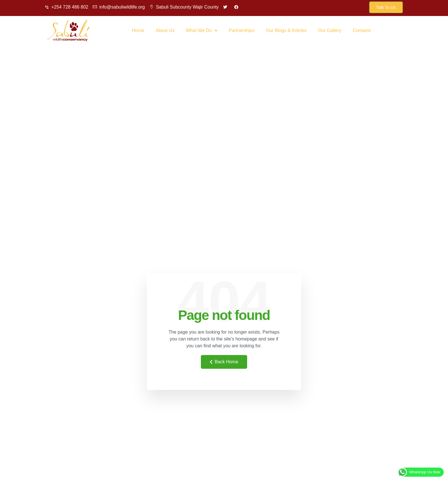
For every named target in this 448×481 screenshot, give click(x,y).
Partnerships (242, 30)
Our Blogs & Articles (286, 30)
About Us (165, 30)
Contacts (362, 30)
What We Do (202, 31)
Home (138, 30)
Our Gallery (330, 30)
